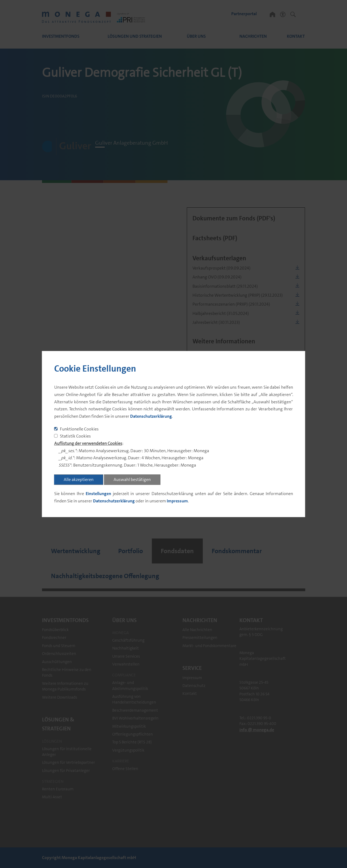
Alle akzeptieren (79, 479)
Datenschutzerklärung (151, 416)
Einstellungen (98, 494)
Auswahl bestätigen (132, 479)
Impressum (177, 501)
